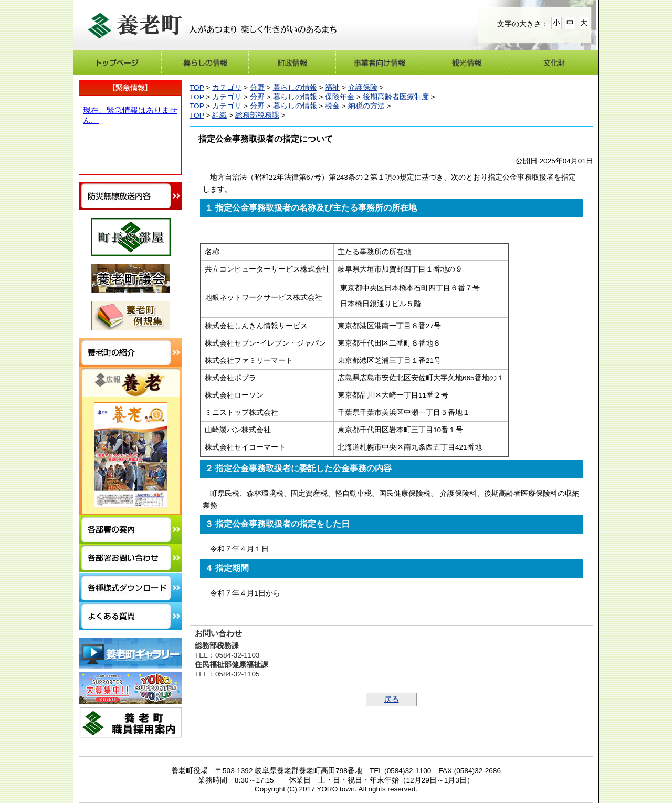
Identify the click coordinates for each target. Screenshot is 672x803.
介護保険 (363, 87)
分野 (257, 87)
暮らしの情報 (295, 87)
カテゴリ (227, 87)
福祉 (332, 87)
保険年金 (340, 97)
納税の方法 (366, 106)
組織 (219, 115)
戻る (392, 699)
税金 (332, 106)
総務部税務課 (257, 115)
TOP (197, 87)
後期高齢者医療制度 (396, 97)
